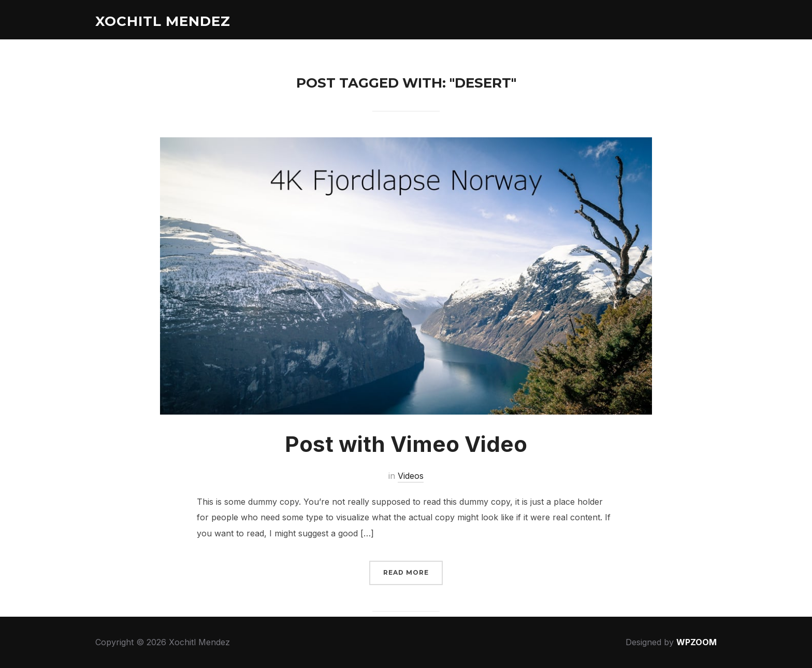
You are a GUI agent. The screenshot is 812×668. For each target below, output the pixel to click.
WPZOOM (697, 642)
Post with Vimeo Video (406, 444)
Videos (411, 476)
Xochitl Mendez (163, 21)
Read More (406, 572)
